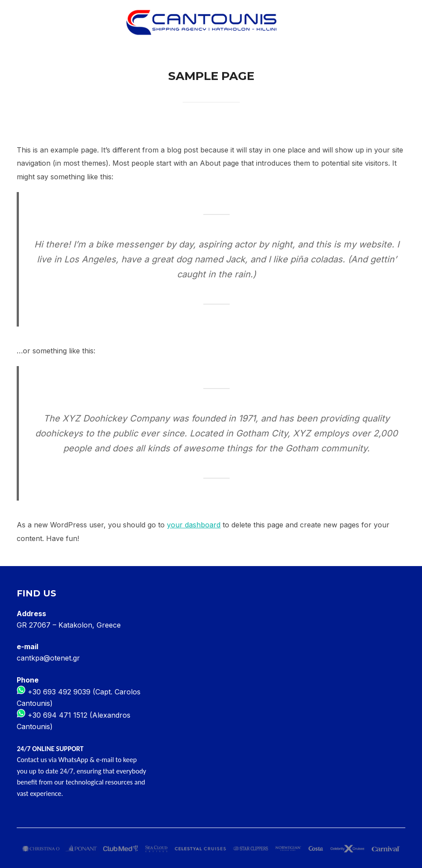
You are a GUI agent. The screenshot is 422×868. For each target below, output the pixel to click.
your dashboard (194, 525)
